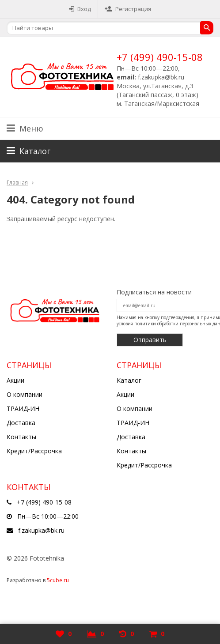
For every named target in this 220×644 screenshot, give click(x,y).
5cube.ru (58, 580)
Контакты (21, 437)
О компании (25, 394)
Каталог (129, 380)
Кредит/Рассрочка (34, 451)
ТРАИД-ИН (23, 409)
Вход (80, 9)
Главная (17, 183)
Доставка (21, 423)
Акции (15, 380)
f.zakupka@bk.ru (41, 530)
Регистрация (128, 9)
